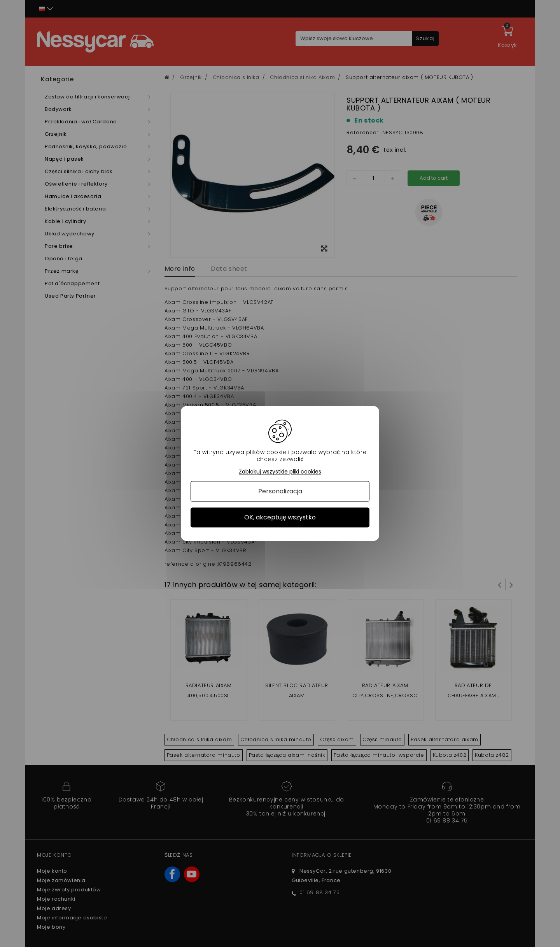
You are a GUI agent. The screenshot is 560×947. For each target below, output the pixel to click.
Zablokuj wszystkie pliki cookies (280, 472)
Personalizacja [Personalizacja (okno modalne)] (280, 491)
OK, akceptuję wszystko (280, 517)
